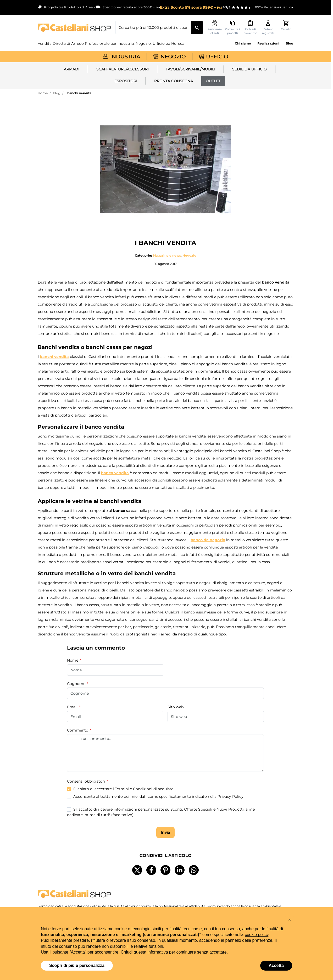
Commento (78, 730)
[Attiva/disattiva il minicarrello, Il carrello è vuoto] (286, 26)
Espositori (126, 81)
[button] (290, 920)
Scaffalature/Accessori (123, 69)
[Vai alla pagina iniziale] (74, 28)
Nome (73, 660)
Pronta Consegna (174, 81)
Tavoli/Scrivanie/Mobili (190, 69)
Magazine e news (167, 255)
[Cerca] (197, 27)
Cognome (77, 684)
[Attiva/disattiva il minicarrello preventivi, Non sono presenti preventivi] (250, 27)
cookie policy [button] (257, 935)
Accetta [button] (276, 965)
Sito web (176, 707)
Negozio (170, 57)
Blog (289, 43)
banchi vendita (54, 357)
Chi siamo (243, 43)
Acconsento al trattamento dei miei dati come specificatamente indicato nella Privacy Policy (158, 796)
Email (73, 707)
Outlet (213, 81)
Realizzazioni (268, 43)
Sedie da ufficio (249, 69)
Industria (122, 57)
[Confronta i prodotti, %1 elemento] (232, 27)
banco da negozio (208, 540)
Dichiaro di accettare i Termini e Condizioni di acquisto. (124, 789)
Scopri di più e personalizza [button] (77, 965)
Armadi (72, 69)
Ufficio (213, 57)
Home (43, 93)
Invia (165, 833)
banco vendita (115, 473)
